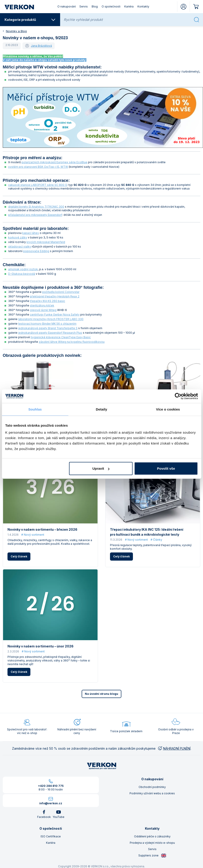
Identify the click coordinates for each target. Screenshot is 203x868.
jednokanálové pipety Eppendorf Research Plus (50, 333)
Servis (84, 6)
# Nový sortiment (33, 535)
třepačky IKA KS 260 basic (48, 301)
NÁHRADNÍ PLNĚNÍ (174, 748)
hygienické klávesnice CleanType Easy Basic (61, 337)
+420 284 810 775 (51, 786)
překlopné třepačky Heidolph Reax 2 (55, 296)
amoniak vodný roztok (23, 269)
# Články (156, 540)
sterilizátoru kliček (42, 305)
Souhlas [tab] (35, 409)
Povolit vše (166, 468)
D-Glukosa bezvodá (22, 274)
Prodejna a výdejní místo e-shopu (152, 843)
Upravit (101, 468)
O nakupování (67, 6)
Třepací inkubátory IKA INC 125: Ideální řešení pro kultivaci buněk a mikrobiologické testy (147, 532)
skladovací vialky (20, 247)
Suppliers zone (152, 856)
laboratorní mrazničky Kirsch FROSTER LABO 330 (51, 319)
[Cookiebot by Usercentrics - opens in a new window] (178, 396)
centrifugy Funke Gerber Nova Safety (55, 315)
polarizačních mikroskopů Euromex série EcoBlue (54, 162)
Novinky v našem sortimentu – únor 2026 (40, 646)
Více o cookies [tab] (168, 409)
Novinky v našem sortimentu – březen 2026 (42, 529)
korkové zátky (18, 237)
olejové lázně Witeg (43, 310)
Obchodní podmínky (152, 787)
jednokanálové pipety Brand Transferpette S (48, 328)
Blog (95, 6)
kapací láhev (31, 233)
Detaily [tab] (102, 409)
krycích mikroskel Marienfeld (46, 242)
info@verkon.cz (51, 803)
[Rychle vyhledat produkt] (127, 20)
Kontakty (143, 6)
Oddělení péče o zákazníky (152, 836)
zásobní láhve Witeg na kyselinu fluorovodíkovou (72, 342)
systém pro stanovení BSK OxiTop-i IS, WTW (38, 167)
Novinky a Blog (16, 31)
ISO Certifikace (51, 836)
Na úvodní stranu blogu (101, 694)
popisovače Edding (36, 251)
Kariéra (129, 6)
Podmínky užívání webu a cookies (152, 793)
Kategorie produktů (30, 20)
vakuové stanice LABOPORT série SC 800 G (38, 185)
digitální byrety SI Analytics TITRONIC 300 (36, 207)
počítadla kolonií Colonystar (61, 292)
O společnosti (111, 6)
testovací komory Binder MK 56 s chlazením (47, 324)
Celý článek (19, 556)
